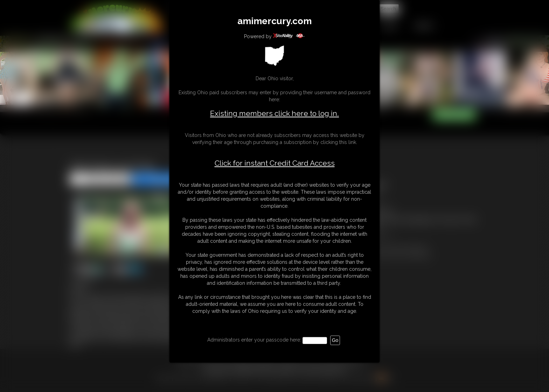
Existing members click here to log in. (274, 113)
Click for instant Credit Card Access (275, 163)
